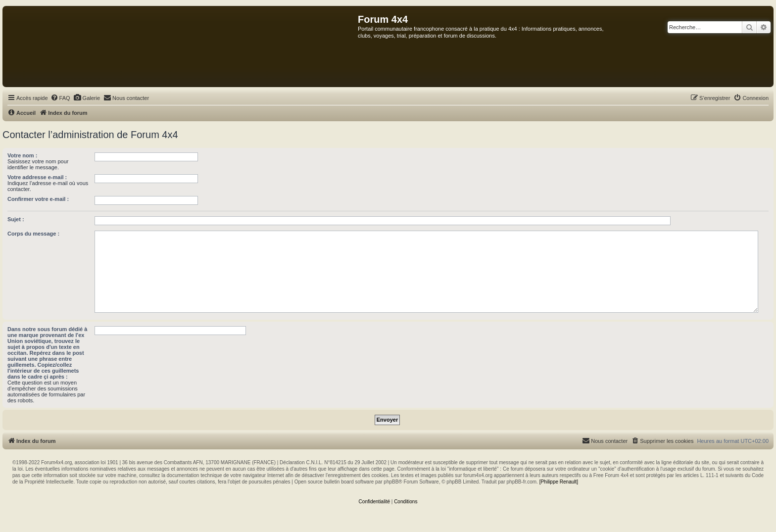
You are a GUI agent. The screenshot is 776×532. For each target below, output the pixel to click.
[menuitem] (60, 98)
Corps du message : (33, 234)
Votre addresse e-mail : (37, 177)
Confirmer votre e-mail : (38, 199)
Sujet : (16, 219)
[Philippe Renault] (559, 482)
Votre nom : (22, 155)
